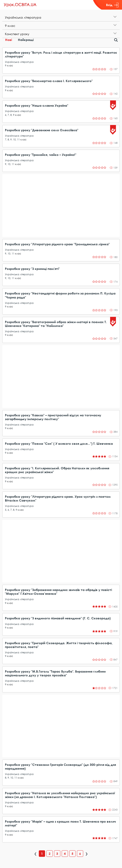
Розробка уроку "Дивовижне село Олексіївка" (42, 130)
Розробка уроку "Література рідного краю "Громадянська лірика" (57, 244)
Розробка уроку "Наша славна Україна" (37, 105)
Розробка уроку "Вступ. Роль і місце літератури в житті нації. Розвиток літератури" (61, 54)
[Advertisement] (61, 205)
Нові (9, 40)
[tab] (61, 17)
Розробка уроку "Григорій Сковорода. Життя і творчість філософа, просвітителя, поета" (59, 645)
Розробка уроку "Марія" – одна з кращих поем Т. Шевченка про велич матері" (60, 823)
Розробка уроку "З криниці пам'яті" (32, 269)
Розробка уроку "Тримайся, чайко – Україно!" (41, 155)
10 (14, 139)
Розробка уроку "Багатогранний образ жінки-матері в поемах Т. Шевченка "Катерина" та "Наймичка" (56, 324)
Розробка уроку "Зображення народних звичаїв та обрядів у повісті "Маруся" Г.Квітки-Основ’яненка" (58, 592)
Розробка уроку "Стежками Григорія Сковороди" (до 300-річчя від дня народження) (60, 766)
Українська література (19, 62)
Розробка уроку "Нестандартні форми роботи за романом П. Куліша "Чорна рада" (60, 295)
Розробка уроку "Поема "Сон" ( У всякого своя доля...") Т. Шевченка (59, 444)
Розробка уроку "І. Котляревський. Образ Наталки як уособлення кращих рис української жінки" (57, 470)
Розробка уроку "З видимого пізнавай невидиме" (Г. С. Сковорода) (58, 618)
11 (18, 139)
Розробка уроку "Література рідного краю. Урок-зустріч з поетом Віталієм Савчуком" (58, 498)
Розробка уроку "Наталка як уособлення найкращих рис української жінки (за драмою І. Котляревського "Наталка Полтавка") (60, 795)
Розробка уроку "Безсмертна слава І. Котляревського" (49, 81)
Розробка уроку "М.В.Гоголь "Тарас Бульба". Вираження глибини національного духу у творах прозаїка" (55, 673)
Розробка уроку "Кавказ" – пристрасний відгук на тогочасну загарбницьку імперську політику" (53, 417)
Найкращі (26, 40)
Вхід (112, 5)
